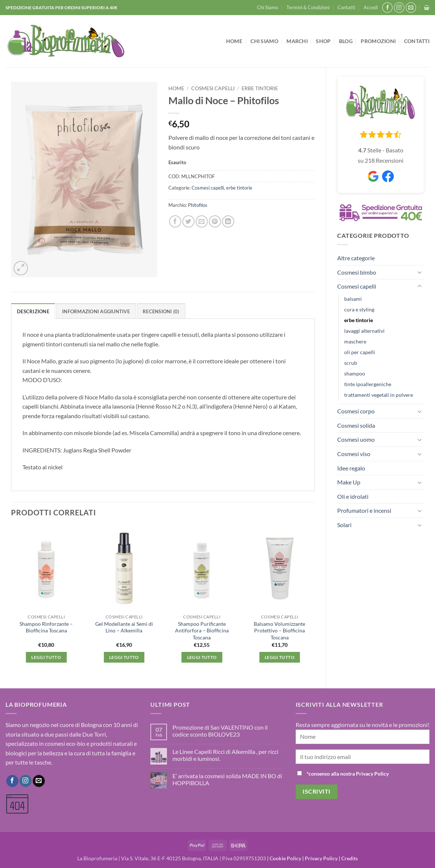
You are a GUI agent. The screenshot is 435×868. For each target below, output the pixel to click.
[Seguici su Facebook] (387, 8)
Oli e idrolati (353, 496)
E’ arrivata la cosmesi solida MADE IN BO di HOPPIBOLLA (227, 779)
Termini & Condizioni (308, 7)
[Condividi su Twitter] (188, 221)
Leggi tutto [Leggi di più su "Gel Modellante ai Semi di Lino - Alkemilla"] (124, 657)
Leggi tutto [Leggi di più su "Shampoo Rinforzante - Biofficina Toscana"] (46, 657)
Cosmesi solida (356, 425)
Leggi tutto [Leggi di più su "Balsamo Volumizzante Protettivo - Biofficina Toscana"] (280, 657)
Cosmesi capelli (357, 286)
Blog (346, 41)
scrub (351, 363)
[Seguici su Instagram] (399, 8)
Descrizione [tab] (33, 311)
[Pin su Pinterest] (215, 221)
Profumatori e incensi (364, 510)
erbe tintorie (359, 320)
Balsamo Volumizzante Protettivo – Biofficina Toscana (279, 631)
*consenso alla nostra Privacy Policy (348, 774)
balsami (353, 299)
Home (234, 41)
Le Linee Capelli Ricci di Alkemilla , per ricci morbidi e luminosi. (225, 755)
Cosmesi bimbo (357, 272)
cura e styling (359, 309)
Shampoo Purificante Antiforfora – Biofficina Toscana (202, 631)
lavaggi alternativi (364, 331)
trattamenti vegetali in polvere (379, 395)
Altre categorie (356, 258)
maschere (355, 341)
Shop (323, 41)
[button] (371, 7)
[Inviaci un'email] (411, 8)
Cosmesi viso (354, 454)
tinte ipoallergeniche (368, 384)
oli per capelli (360, 352)
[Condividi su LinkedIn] (228, 221)
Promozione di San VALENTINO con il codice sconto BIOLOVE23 (220, 731)
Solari (344, 525)
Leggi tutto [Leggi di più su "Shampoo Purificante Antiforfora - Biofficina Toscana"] (202, 657)
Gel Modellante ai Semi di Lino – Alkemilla (124, 627)
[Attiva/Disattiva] (420, 272)
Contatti (346, 7)
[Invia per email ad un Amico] (202, 221)
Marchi (297, 41)
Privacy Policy (321, 858)
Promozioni (378, 41)
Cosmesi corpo (356, 411)
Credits (350, 858)
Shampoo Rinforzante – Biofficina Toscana (46, 627)
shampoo (355, 373)
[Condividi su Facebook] (175, 221)
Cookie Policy (285, 858)
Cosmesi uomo (356, 439)
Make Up (349, 482)
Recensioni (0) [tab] (161, 311)
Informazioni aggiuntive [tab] (96, 311)
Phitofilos (198, 205)
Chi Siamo (268, 7)
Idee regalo (351, 468)
